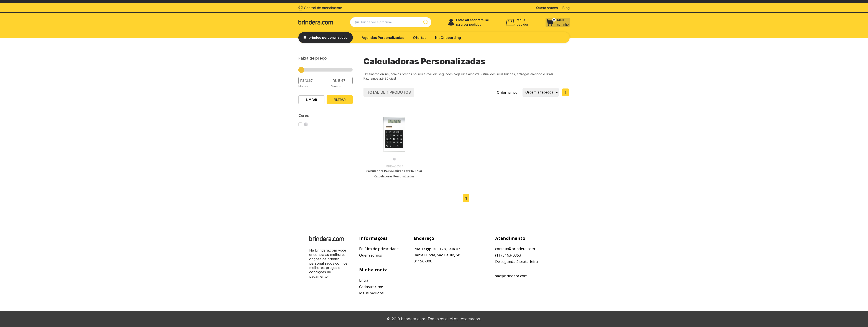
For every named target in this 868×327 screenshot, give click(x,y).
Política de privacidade (379, 249)
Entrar (365, 280)
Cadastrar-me (371, 287)
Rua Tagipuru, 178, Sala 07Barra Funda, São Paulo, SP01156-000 (437, 255)
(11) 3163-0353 (508, 255)
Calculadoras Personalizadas (394, 176)
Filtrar (340, 100)
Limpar (312, 100)
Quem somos (371, 255)
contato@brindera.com (515, 249)
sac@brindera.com (511, 276)
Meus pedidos (371, 293)
